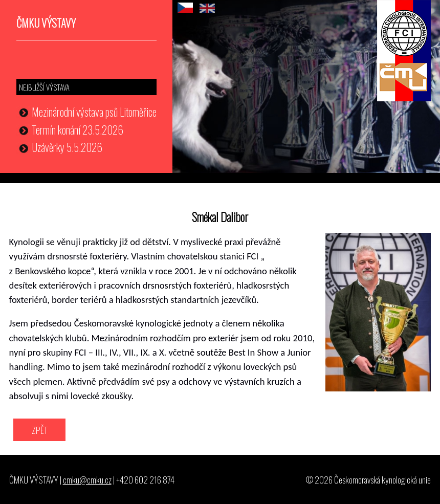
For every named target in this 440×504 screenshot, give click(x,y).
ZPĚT (40, 430)
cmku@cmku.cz (87, 479)
